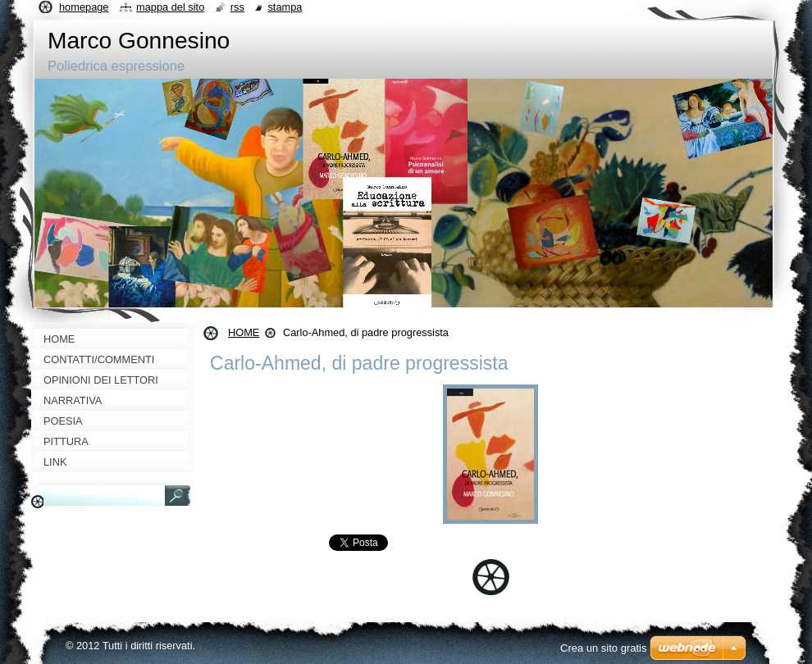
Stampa (285, 7)
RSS (237, 7)
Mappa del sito (170, 7)
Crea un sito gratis (604, 648)
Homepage (84, 7)
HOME (244, 332)
